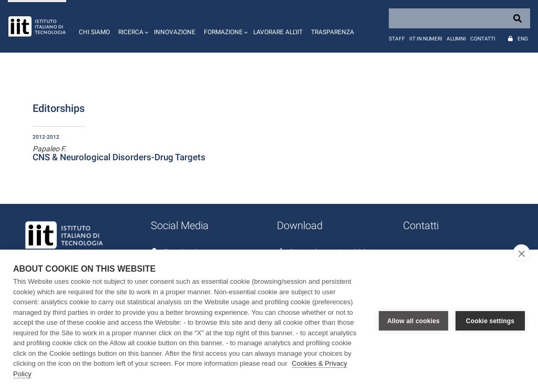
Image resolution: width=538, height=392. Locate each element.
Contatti (483, 39)
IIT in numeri (426, 39)
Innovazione (175, 32)
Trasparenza (333, 32)
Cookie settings (490, 321)
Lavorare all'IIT (278, 32)
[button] (132, 26)
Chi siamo (94, 32)
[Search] (459, 18)
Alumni (456, 39)
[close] (521, 253)
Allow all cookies (413, 321)
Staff (397, 39)
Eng (523, 39)
